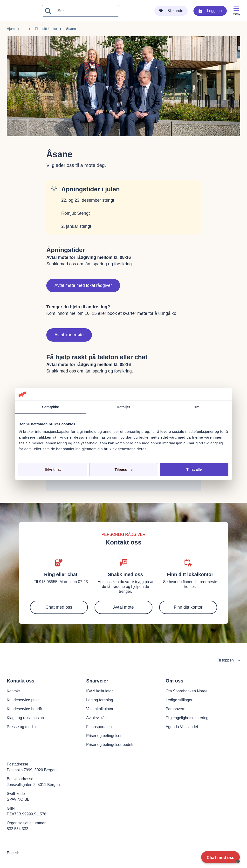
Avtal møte (123, 607)
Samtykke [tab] (51, 407)
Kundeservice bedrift (24, 709)
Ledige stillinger (179, 700)
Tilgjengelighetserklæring (187, 718)
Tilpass (124, 469)
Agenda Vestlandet (182, 727)
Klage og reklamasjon (25, 718)
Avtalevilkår (96, 718)
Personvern (176, 709)
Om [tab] (196, 407)
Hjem (11, 29)
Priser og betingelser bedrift (110, 745)
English (13, 853)
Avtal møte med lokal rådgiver (83, 285)
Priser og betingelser (104, 736)
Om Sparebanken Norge (187, 691)
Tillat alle (194, 469)
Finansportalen (99, 727)
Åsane (71, 29)
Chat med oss (59, 607)
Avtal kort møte (69, 335)
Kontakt (13, 691)
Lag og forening (99, 700)
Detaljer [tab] (123, 407)
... (25, 29)
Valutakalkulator (100, 709)
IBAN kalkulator (99, 691)
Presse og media (21, 727)
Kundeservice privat (24, 700)
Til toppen (229, 660)
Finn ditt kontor (46, 29)
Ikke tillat (53, 469)
